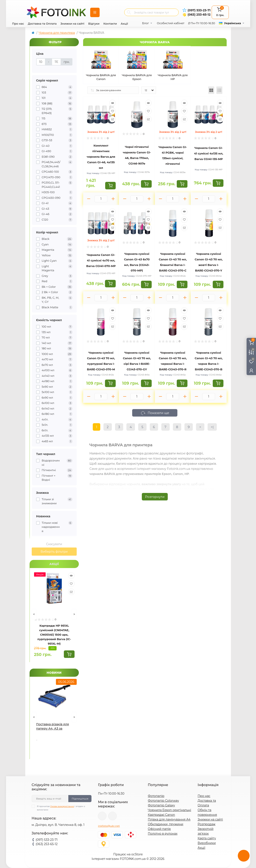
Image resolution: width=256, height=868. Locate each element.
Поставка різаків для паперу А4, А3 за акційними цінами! (53, 726)
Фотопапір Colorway (163, 801)
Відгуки (94, 24)
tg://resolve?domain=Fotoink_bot (112, 816)
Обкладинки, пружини (166, 824)
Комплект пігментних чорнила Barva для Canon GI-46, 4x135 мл (101, 157)
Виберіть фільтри (54, 552)
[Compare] (71, 592)
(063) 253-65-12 (199, 15)
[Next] (74, 614)
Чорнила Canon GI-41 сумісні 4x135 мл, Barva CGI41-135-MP (209, 153)
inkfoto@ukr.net (109, 826)
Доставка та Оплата (42, 24)
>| (212, 427)
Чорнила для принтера (57, 33)
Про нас (18, 24)
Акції (124, 24)
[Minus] (89, 199)
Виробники (207, 843)
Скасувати (54, 544)
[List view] (219, 90)
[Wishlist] (71, 584)
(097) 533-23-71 (199, 10)
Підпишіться (80, 799)
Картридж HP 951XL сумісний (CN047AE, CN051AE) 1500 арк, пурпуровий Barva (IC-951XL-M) (54, 635)
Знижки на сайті (72, 24)
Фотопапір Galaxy (161, 805)
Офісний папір (159, 829)
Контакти (110, 24)
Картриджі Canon (161, 815)
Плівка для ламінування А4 (169, 819)
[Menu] (95, 12)
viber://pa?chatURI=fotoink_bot (102, 816)
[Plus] (113, 199)
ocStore (137, 854)
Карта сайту (207, 838)
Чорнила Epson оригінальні (169, 810)
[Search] (129, 12)
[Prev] (34, 614)
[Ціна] (41, 62)
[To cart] (69, 654)
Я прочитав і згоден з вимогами (61, 808)
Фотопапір (156, 796)
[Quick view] (71, 576)
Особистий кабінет (171, 23)
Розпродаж (206, 824)
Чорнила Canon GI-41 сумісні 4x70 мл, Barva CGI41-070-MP (101, 260)
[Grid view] (211, 90)
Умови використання (62, 806)
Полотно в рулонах (163, 834)
